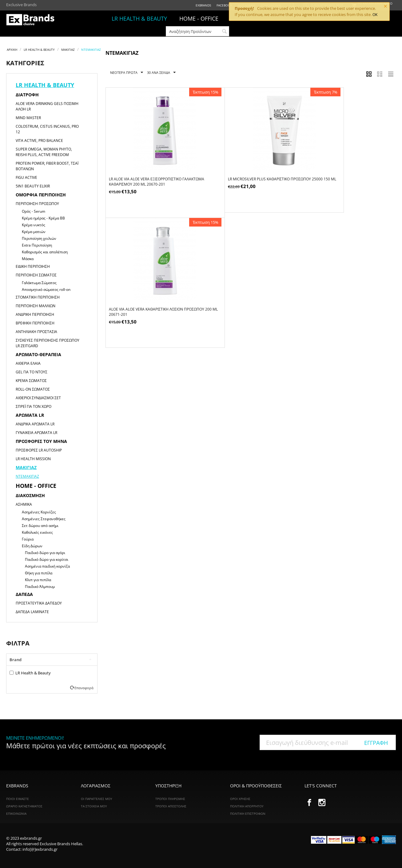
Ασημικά (24, 504)
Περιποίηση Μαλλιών (36, 306)
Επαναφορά (84, 688)
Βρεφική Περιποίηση (35, 323)
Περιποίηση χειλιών (39, 238)
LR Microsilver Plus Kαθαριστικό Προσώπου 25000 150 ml (247, 182)
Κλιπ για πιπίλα (38, 580)
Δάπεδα (24, 594)
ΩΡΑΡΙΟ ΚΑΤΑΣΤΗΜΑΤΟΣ (24, 806)
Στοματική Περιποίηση (38, 297)
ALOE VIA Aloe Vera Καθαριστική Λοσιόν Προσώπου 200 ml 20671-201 (339, 182)
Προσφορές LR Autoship (39, 450)
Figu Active (26, 177)
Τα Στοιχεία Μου (94, 806)
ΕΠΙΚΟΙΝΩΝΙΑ (16, 814)
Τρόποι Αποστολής (171, 806)
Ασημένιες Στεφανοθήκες (44, 519)
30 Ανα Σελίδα (161, 73)
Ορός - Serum (34, 211)
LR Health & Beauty (30, 673)
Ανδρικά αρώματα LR (35, 424)
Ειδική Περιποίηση (33, 266)
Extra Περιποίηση (37, 245)
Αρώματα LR (30, 415)
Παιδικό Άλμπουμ (40, 587)
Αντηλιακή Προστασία (36, 332)
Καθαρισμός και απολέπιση (45, 252)
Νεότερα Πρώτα (127, 73)
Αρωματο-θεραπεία (38, 354)
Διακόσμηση (30, 495)
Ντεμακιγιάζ (27, 476)
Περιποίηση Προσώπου (37, 204)
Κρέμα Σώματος (31, 381)
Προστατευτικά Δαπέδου (39, 603)
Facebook (224, 5)
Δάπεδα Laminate (32, 612)
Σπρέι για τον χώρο (34, 406)
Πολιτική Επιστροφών (248, 814)
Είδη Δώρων (32, 546)
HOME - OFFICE (199, 18)
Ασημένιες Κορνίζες (39, 512)
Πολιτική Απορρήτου (247, 806)
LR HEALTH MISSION (33, 459)
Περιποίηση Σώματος (36, 275)
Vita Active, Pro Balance (39, 141)
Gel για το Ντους (32, 372)
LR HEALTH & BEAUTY (139, 18)
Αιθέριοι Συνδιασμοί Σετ (38, 398)
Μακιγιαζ (68, 50)
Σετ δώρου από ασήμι (40, 526)
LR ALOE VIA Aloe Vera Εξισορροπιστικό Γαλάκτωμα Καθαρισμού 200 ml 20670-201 (148, 182)
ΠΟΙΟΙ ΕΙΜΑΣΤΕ (18, 799)
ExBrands (203, 5)
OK (375, 15)
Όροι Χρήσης (240, 799)
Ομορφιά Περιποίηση (41, 195)
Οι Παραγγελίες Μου (97, 799)
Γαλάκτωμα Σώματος (39, 283)
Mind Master (28, 118)
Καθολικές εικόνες (37, 532)
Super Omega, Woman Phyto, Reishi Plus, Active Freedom (44, 152)
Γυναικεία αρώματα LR (36, 433)
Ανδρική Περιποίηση (35, 314)
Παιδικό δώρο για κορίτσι (47, 559)
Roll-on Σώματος (33, 389)
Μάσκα (28, 259)
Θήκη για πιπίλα (39, 573)
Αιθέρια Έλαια (28, 363)
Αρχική (12, 50)
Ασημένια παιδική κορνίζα (47, 566)
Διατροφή (27, 95)
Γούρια (28, 539)
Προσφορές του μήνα (41, 441)
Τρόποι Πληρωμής (170, 799)
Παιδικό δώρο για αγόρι (45, 553)
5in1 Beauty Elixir (33, 186)
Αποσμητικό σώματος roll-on (46, 289)
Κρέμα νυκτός (34, 225)
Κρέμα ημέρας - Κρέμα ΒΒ (43, 218)
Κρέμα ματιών (34, 232)
